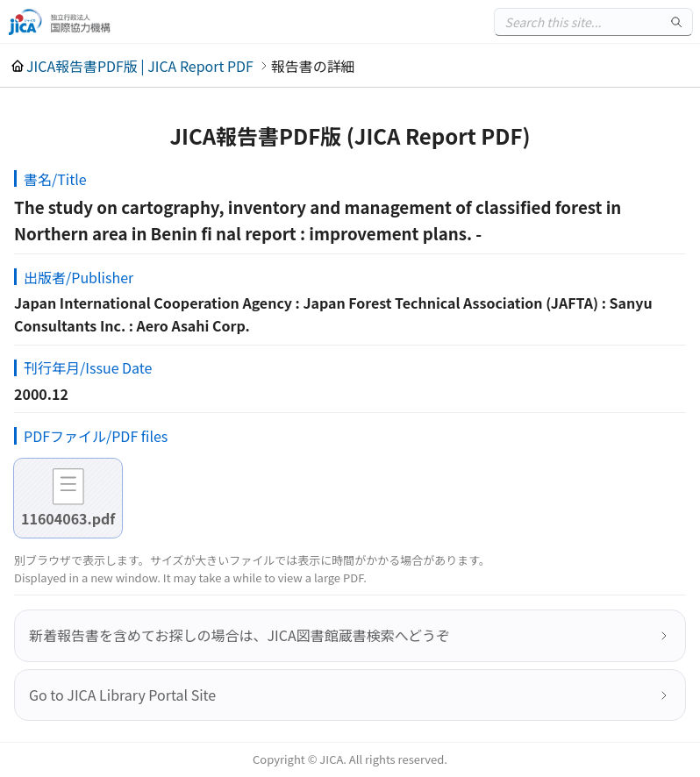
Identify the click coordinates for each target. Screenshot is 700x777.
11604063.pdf (68, 518)
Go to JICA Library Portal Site (122, 695)
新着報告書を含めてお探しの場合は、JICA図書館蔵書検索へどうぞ (239, 635)
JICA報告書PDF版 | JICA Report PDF (140, 66)
